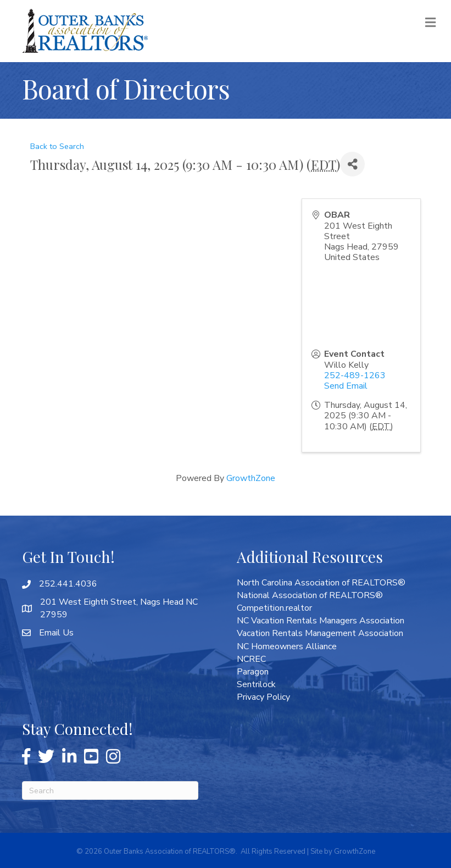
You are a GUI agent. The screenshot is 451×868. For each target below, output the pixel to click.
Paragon (253, 672)
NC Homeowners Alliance (287, 646)
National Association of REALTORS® (310, 595)
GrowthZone (251, 478)
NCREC (251, 659)
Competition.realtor (274, 608)
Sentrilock (256, 684)
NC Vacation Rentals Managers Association (321, 621)
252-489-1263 (355, 375)
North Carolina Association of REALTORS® (321, 583)
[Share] (352, 164)
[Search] (110, 790)
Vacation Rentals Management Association (320, 633)
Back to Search (57, 146)
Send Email (346, 386)
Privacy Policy (263, 697)
